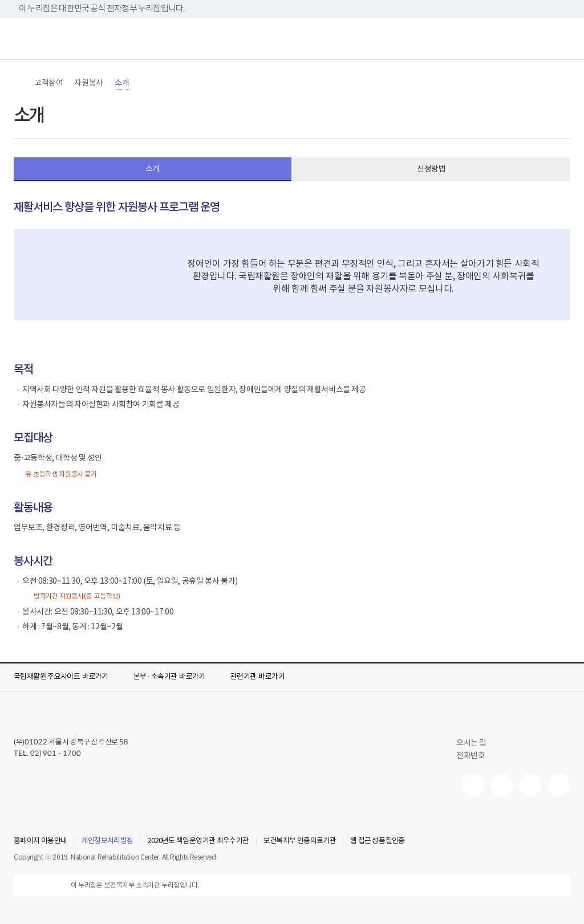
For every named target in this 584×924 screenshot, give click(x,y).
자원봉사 (88, 83)
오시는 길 (476, 743)
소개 (122, 83)
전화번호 (471, 756)
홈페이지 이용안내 (40, 841)
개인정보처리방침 (107, 841)
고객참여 (48, 83)
